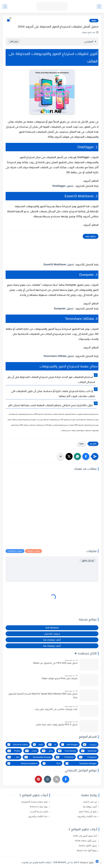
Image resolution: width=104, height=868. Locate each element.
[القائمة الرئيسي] (99, 7)
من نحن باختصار (90, 802)
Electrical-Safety (18, 745)
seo (13, 757)
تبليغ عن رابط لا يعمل (88, 812)
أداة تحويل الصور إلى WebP (85, 836)
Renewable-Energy (38, 757)
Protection (65, 757)
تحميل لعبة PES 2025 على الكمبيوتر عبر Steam (55, 663)
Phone (14, 751)
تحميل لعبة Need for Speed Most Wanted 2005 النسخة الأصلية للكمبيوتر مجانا (43, 696)
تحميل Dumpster (64, 309)
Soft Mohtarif (52, 628)
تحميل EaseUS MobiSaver (59, 264)
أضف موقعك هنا (52, 640)
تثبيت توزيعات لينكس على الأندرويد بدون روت (56, 709)
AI (52, 745)
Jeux (47, 751)
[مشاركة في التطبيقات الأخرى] (61, 456)
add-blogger (70, 745)
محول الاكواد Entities (88, 846)
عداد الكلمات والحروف (87, 816)
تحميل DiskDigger (63, 186)
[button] (86, 456)
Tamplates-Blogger (81, 763)
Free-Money (67, 751)
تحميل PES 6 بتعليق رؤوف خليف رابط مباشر (57, 724)
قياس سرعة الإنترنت (39, 812)
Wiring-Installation (23, 763)
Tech (52, 763)
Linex (31, 751)
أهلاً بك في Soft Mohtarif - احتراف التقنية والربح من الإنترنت (49, 862)
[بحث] (5, 7)
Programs (88, 757)
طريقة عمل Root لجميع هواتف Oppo (60, 678)
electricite (89, 751)
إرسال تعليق (88, 561)
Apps (94, 21)
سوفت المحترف (52, 634)
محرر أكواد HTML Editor (86, 841)
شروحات (90, 745)
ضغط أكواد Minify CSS (87, 851)
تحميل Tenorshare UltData (59, 356)
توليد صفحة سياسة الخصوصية (34, 802)
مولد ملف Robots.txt (39, 807)
